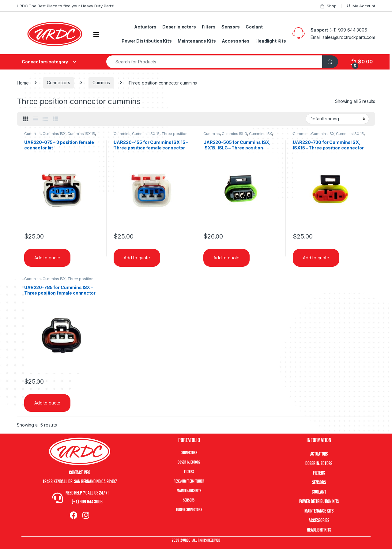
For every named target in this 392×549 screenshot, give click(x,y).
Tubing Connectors (189, 510)
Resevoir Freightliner (189, 481)
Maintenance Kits (197, 41)
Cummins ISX (54, 134)
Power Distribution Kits (147, 41)
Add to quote (47, 258)
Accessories (236, 41)
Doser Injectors (179, 27)
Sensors (231, 27)
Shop (328, 6)
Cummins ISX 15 (81, 134)
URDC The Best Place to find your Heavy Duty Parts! (66, 6)
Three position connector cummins (59, 281)
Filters (209, 27)
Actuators (145, 27)
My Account (361, 6)
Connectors (58, 83)
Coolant (254, 27)
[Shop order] (337, 119)
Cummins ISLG (234, 134)
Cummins (101, 83)
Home (23, 83)
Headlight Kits (271, 41)
